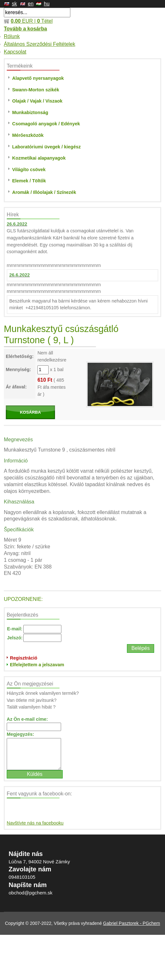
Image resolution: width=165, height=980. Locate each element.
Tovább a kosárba (25, 29)
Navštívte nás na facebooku (35, 823)
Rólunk (12, 36)
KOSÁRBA (30, 412)
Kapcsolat (15, 52)
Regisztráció (24, 658)
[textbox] (37, 12)
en (31, 4)
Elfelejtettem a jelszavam (37, 665)
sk (14, 4)
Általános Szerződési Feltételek (39, 44)
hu (47, 4)
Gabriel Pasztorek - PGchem (131, 923)
